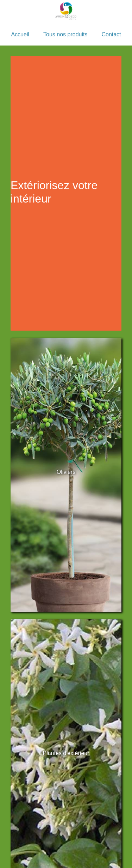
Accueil (20, 34)
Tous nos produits (65, 34)
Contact (111, 34)
